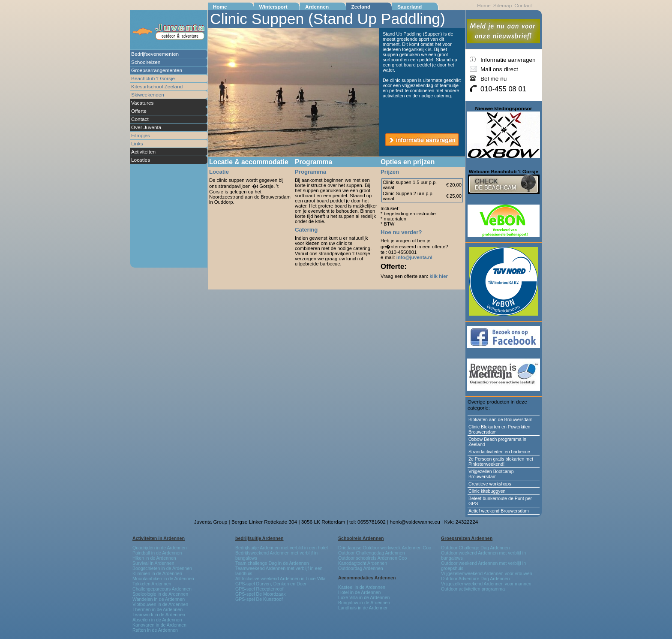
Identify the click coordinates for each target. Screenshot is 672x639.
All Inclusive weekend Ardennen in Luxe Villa (280, 579)
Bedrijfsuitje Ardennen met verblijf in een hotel (282, 548)
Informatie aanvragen (508, 60)
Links (137, 144)
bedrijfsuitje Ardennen (259, 538)
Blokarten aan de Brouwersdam (500, 419)
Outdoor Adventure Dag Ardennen (475, 579)
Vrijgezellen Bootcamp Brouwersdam (491, 474)
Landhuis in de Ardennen (363, 608)
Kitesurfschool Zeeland (157, 87)
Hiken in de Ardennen (154, 558)
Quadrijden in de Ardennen (160, 548)
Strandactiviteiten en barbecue (499, 452)
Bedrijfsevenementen (155, 54)
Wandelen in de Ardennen (159, 599)
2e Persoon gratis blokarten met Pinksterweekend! (501, 461)
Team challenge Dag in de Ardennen (272, 563)
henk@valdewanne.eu (415, 522)
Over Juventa (146, 127)
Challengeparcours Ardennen (162, 589)
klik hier (438, 276)
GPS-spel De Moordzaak (261, 594)
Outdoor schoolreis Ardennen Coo (372, 558)
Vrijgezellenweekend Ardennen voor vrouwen (487, 573)
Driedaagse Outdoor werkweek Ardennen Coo (385, 548)
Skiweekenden (148, 95)
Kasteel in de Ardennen (362, 587)
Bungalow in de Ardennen (364, 603)
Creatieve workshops (490, 484)
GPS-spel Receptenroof (259, 589)
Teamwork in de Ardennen (159, 615)
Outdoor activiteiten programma (473, 589)
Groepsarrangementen (157, 70)
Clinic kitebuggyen (487, 491)
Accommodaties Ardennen (367, 578)
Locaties (141, 160)
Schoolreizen (146, 62)
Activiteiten (143, 152)
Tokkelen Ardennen (152, 584)
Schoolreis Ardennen (361, 538)
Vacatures (142, 103)
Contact (140, 119)
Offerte (139, 111)
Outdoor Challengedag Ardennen (372, 553)
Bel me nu (493, 79)
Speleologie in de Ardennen (160, 594)
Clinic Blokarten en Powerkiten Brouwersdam (499, 429)
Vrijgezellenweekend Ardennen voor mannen (486, 584)
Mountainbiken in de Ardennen (163, 579)
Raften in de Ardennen (155, 630)
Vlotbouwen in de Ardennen (160, 604)
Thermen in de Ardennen (157, 609)
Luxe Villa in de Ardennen (364, 597)
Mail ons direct (499, 69)
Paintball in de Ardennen (157, 553)
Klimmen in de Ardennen (157, 573)
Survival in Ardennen (153, 563)
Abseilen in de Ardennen (157, 620)
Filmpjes (141, 136)
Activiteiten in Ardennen (159, 538)
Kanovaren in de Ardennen (159, 625)
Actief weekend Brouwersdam (499, 511)
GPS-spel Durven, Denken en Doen (271, 584)
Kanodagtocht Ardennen (363, 563)
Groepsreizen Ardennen (467, 538)
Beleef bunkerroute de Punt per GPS (500, 501)
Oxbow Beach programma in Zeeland (497, 442)
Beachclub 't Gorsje (153, 78)
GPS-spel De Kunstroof (259, 599)
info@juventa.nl (414, 257)
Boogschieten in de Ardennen (162, 568)
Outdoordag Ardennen (361, 568)
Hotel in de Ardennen (359, 592)
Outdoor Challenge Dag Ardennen (475, 548)
